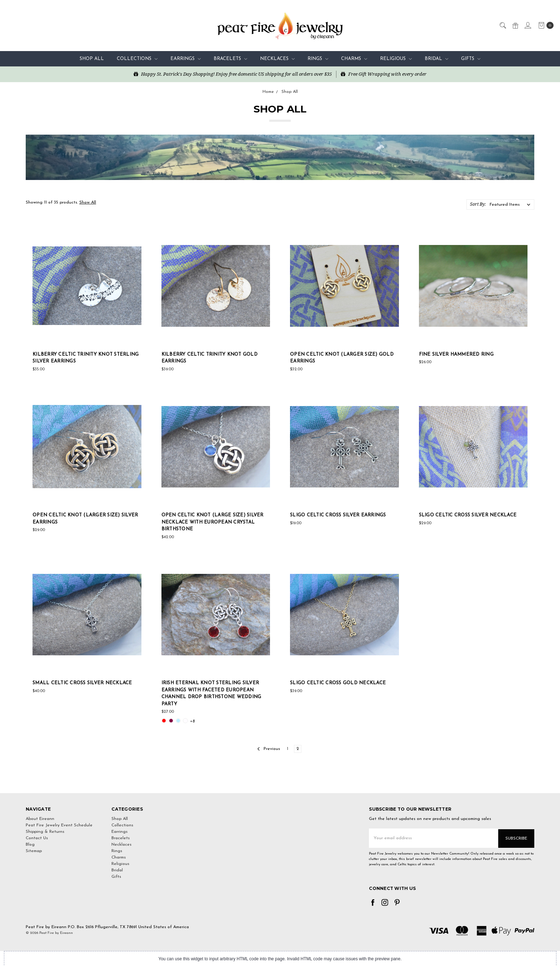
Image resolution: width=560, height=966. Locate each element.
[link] (280, 780)
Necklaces (277, 59)
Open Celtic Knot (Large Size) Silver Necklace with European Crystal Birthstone (212, 522)
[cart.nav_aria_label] (544, 25)
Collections (137, 59)
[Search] (502, 25)
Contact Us (37, 838)
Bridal (436, 59)
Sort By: (478, 204)
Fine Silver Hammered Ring (456, 354)
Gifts (471, 59)
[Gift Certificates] (515, 25)
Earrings (186, 59)
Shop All (92, 59)
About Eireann (40, 819)
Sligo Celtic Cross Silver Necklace (468, 515)
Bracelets (230, 59)
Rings (318, 59)
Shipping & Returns (45, 832)
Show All (88, 202)
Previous (269, 749)
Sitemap (34, 851)
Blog (30, 845)
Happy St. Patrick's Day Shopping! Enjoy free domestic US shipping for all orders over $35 (233, 74)
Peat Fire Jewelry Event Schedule (59, 825)
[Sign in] (527, 25)
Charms (354, 59)
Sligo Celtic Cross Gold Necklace (338, 683)
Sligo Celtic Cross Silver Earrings (338, 515)
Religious (396, 59)
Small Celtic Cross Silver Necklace (82, 683)
